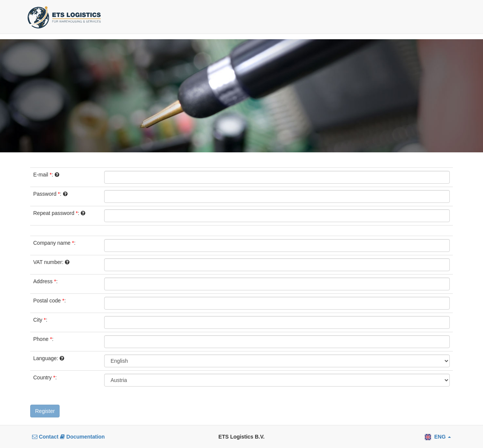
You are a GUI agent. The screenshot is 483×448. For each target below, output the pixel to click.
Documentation (82, 437)
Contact (46, 437)
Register (45, 411)
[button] (438, 437)
